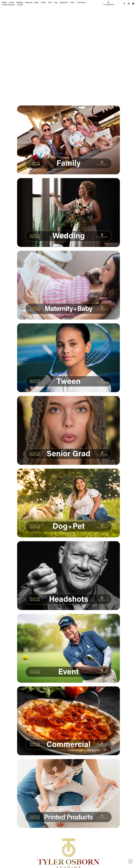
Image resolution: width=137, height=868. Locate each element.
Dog (56, 2)
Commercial (81, 2)
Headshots (64, 2)
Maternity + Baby (32, 2)
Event (72, 2)
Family (12, 2)
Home (4, 2)
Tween (43, 2)
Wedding (20, 2)
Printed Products (8, 5)
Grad (50, 2)
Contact (20, 5)
